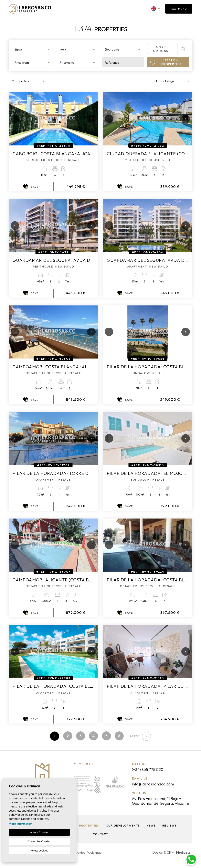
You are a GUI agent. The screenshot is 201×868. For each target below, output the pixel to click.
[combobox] (33, 49)
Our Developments (123, 832)
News (151, 832)
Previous (13, 119)
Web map (96, 858)
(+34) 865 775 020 (149, 770)
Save (31, 187)
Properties (89, 832)
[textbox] (33, 50)
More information (21, 824)
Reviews (170, 832)
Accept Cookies (39, 832)
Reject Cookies (39, 851)
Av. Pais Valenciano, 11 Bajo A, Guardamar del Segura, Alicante (160, 804)
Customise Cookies (39, 841)
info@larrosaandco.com (155, 785)
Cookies (80, 858)
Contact (100, 840)
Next (90, 119)
